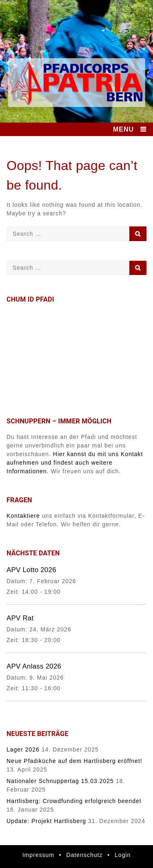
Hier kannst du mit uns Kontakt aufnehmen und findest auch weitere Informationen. (75, 463)
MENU (123, 129)
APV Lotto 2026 (31, 570)
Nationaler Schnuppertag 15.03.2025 (60, 781)
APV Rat (20, 618)
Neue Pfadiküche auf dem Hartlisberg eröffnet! (74, 761)
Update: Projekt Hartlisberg (46, 821)
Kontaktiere (23, 516)
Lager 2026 (23, 749)
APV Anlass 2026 (34, 666)
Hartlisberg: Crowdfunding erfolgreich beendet (74, 801)
